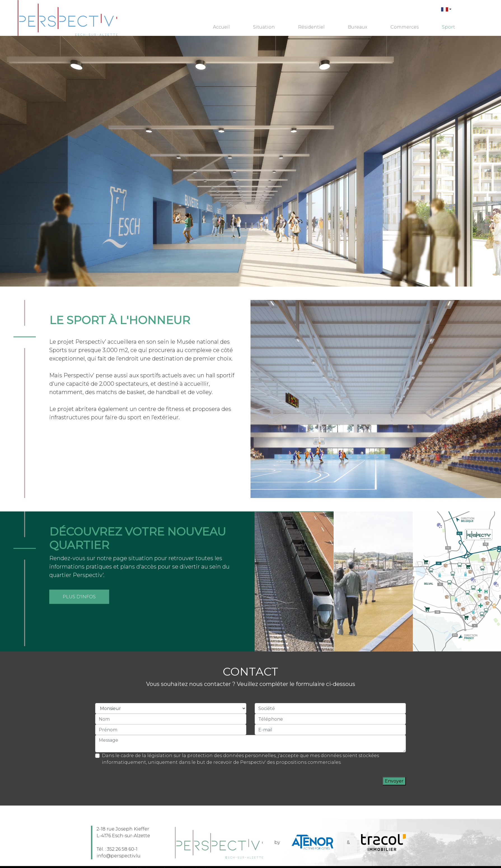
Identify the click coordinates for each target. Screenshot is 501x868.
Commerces (405, 27)
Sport (449, 27)
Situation (264, 27)
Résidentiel (311, 27)
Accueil (221, 27)
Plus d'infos (79, 597)
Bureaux (358, 27)
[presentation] (340, 781)
